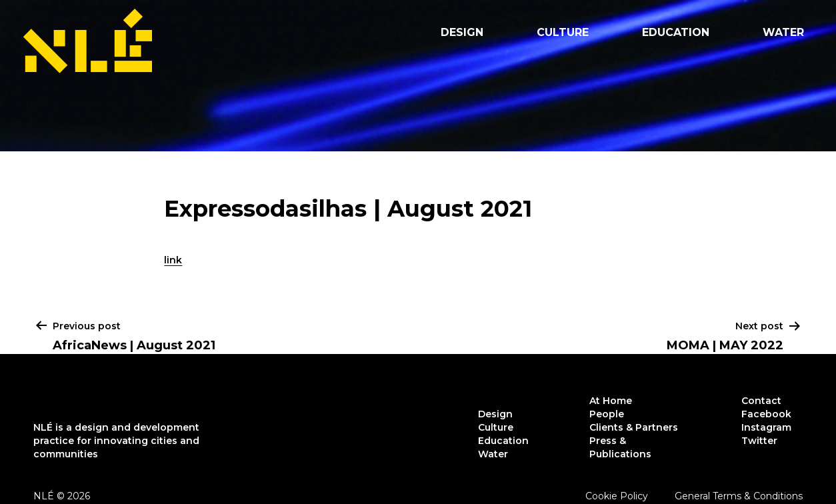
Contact (761, 401)
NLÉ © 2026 (62, 496)
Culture (563, 32)
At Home (611, 401)
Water (783, 32)
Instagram (766, 427)
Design (462, 32)
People (607, 414)
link (173, 260)
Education (676, 32)
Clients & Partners (634, 427)
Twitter (759, 441)
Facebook (766, 414)
